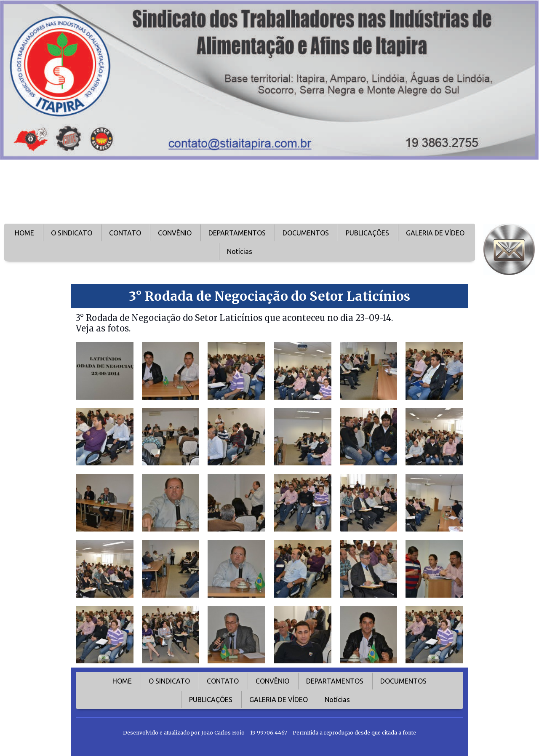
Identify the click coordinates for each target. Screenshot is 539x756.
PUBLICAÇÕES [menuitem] (367, 233)
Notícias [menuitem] (240, 251)
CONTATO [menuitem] (125, 233)
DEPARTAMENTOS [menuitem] (237, 233)
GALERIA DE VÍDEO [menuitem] (435, 233)
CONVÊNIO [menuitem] (175, 233)
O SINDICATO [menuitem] (72, 233)
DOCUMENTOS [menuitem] (306, 233)
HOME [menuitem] (24, 233)
